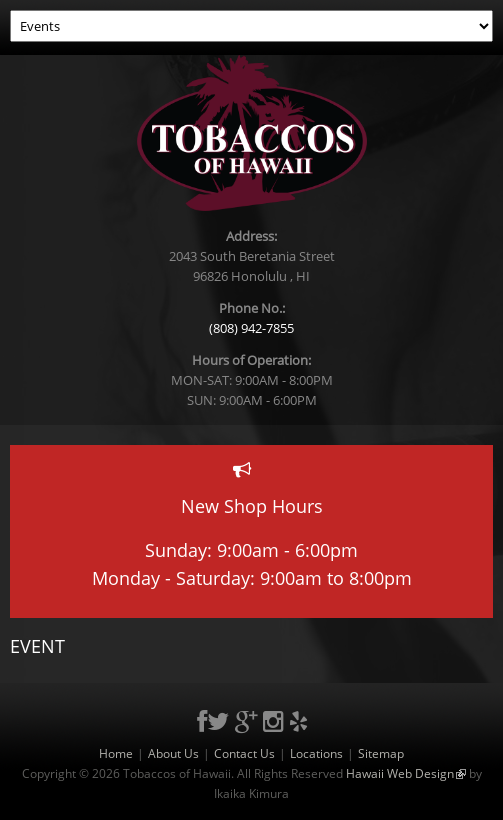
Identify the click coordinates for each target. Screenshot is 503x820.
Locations (316, 753)
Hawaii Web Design (406, 773)
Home (116, 753)
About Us (173, 753)
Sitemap (381, 753)
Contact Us (244, 753)
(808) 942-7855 (251, 328)
